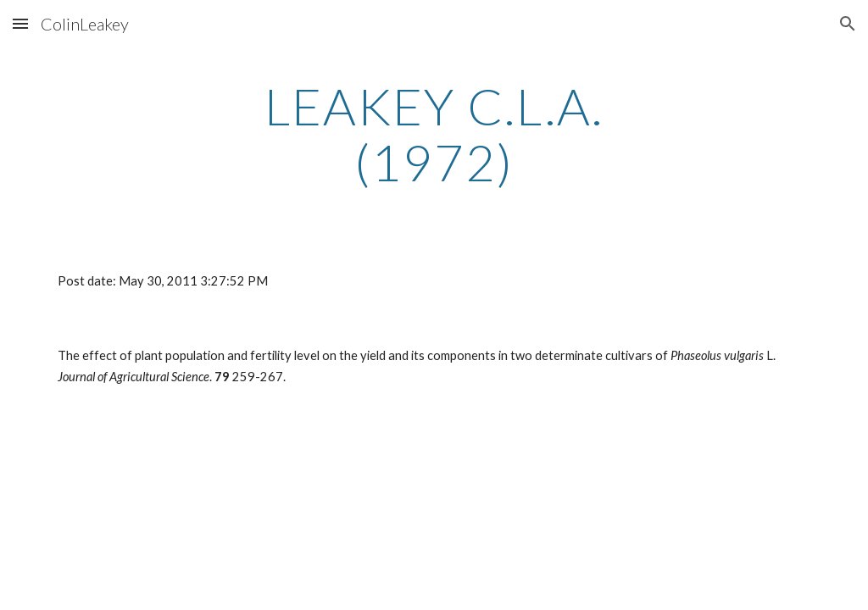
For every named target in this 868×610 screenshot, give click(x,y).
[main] (434, 134)
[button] (20, 23)
